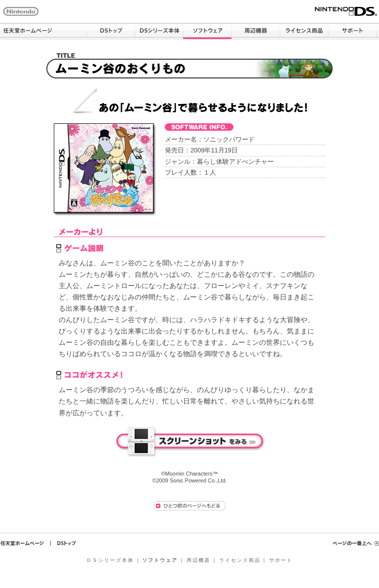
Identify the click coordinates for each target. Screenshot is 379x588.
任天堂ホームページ (43, 31)
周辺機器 (256, 31)
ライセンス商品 (304, 31)
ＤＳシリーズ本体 (159, 31)
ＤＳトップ (111, 31)
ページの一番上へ (356, 543)
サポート (352, 31)
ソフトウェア (207, 31)
